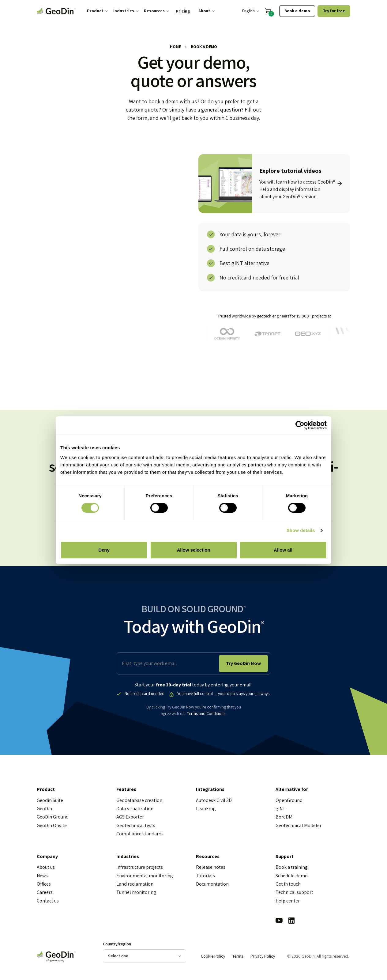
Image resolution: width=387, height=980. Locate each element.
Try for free (334, 11)
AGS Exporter (130, 817)
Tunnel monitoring (136, 893)
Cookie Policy (213, 956)
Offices (44, 884)
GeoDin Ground (53, 817)
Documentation (212, 884)
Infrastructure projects (140, 867)
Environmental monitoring (145, 876)
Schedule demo (292, 876)
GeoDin (44, 809)
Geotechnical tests (136, 825)
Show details (301, 530)
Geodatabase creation (139, 800)
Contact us (48, 901)
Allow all (283, 550)
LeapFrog (206, 809)
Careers (45, 893)
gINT (281, 809)
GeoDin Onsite (52, 825)
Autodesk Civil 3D (214, 800)
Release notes (211, 867)
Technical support (294, 893)
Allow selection (193, 550)
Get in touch (288, 884)
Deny (104, 550)
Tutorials (205, 876)
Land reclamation (135, 884)
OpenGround (289, 800)
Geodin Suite (50, 800)
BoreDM (284, 817)
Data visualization (135, 809)
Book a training (292, 867)
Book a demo (297, 11)
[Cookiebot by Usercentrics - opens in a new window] (300, 425)
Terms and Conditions (206, 714)
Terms (238, 956)
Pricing (183, 11)
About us (46, 867)
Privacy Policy (263, 956)
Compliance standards (140, 834)
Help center (288, 901)
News (42, 876)
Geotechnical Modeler (299, 825)
